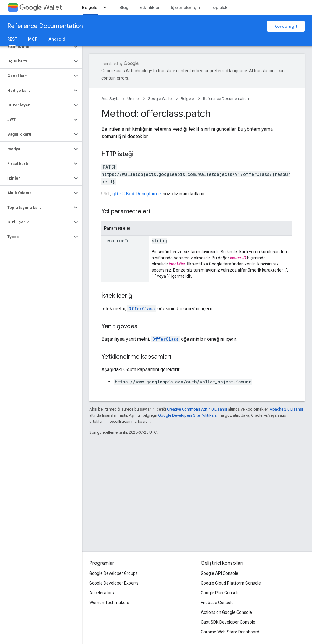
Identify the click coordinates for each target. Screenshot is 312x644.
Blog (124, 7)
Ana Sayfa (110, 99)
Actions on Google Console (226, 612)
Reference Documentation (45, 26)
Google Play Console (220, 593)
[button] (36, 47)
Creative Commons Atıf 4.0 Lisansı (197, 409)
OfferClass (142, 309)
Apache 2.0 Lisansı (286, 409)
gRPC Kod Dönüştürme (137, 194)
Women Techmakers (109, 603)
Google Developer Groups (113, 573)
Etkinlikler (150, 7)
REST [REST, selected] (12, 39)
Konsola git (286, 26)
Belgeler (188, 99)
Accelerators (102, 593)
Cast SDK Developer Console (228, 622)
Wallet (41, 7)
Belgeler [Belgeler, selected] (91, 7)
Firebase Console (217, 603)
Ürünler (134, 99)
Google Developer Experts (114, 583)
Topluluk (219, 7)
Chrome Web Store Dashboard (230, 632)
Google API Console (220, 573)
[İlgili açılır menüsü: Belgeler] (107, 7)
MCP (33, 39)
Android (57, 39)
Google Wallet (160, 99)
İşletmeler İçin (185, 7)
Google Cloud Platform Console (231, 583)
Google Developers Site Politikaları (188, 415)
